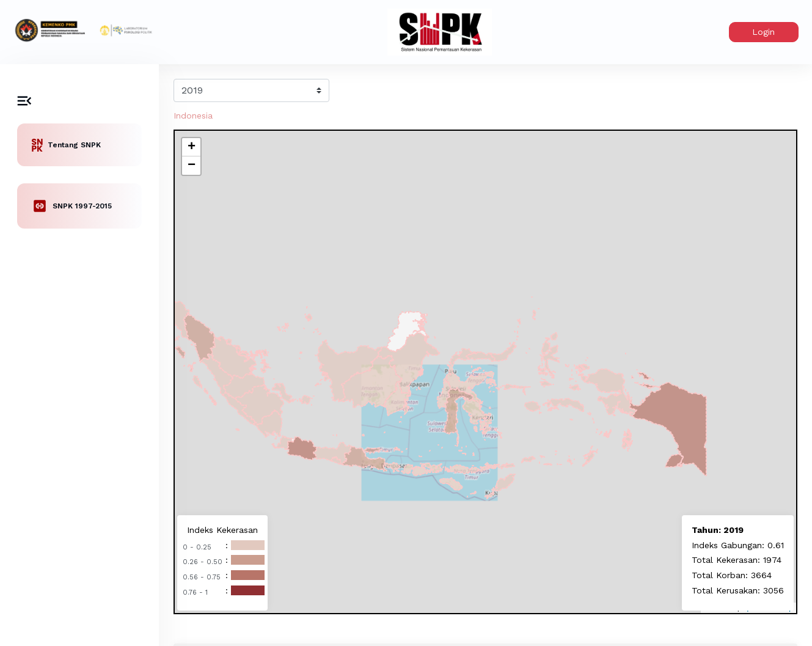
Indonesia (193, 116)
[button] (191, 147)
